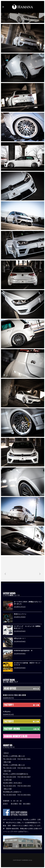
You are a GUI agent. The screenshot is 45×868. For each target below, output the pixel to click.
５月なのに (7, 712)
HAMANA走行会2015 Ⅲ (23, 651)
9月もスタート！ (20, 638)
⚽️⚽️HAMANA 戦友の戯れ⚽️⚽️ (15, 695)
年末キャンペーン (20, 614)
